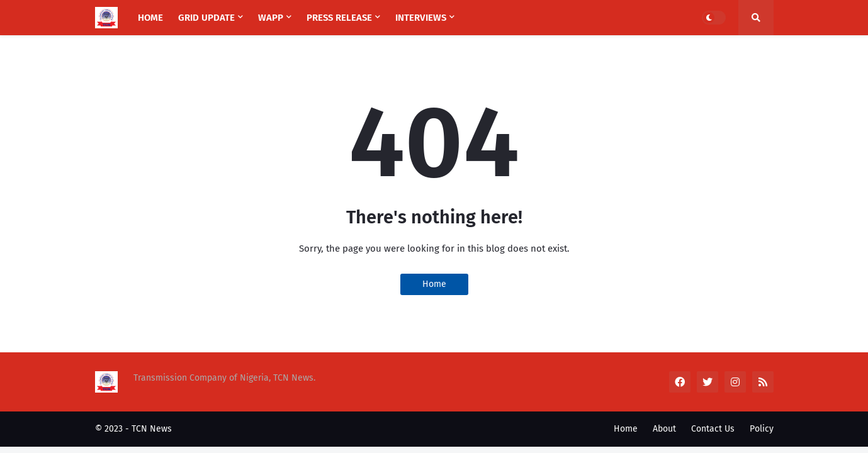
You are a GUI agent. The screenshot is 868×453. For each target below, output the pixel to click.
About (664, 429)
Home (434, 284)
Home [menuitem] (150, 18)
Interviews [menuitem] (421, 18)
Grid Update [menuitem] (206, 18)
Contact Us (713, 429)
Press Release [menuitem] (339, 18)
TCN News (152, 429)
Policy (762, 429)
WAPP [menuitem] (271, 18)
